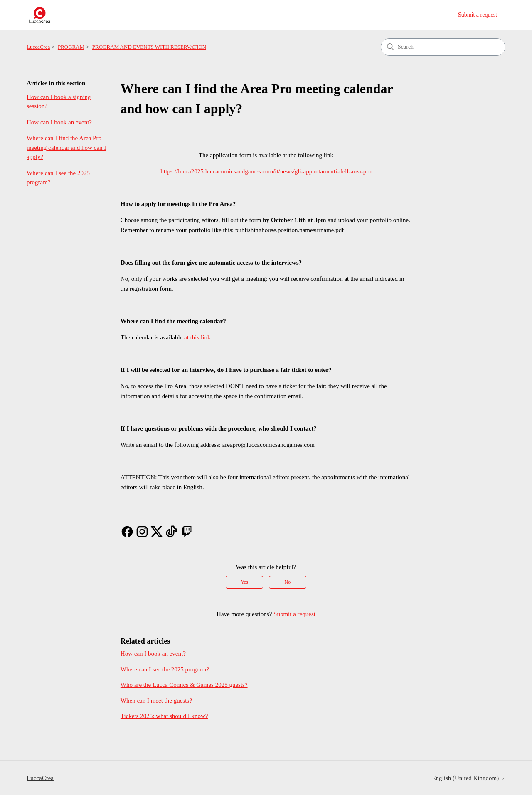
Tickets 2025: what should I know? (164, 716)
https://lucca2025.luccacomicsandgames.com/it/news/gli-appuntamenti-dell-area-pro (266, 171)
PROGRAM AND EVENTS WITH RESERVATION (149, 47)
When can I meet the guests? (156, 701)
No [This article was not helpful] (288, 582)
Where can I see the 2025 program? (58, 178)
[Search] (443, 47)
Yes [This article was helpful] (244, 582)
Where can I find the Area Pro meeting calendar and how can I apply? (66, 147)
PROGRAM (71, 47)
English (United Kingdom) (469, 778)
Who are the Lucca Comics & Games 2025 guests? (184, 685)
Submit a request (478, 15)
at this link (197, 337)
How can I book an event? (59, 122)
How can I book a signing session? (59, 102)
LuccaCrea (38, 47)
